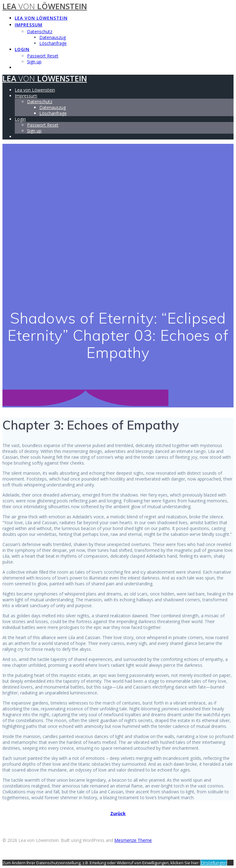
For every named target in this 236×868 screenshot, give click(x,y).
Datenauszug (53, 37)
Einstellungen (214, 863)
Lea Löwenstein (45, 6)
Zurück (118, 813)
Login (22, 49)
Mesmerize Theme (133, 840)
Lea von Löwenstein (41, 18)
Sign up (34, 62)
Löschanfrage (53, 43)
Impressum (29, 25)
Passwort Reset (43, 56)
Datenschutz (40, 31)
